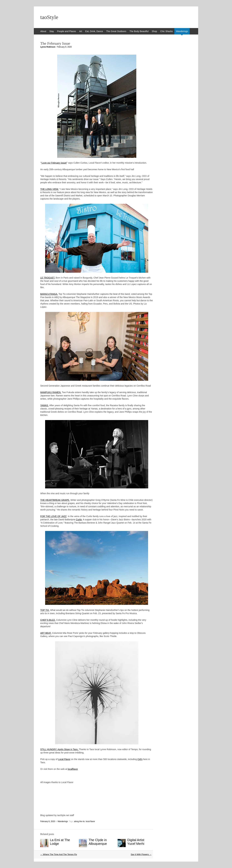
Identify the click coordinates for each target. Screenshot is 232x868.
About (43, 31)
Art (81, 31)
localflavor (73, 769)
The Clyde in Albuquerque (98, 842)
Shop (154, 31)
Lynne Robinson (48, 47)
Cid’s (140, 759)
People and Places (67, 31)
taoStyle (49, 17)
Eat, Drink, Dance (94, 31)
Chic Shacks (167, 31)
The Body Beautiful (139, 31)
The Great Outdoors (116, 31)
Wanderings (182, 31)
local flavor (90, 821)
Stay (52, 31)
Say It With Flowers (141, 854)
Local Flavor (64, 759)
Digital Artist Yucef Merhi (136, 842)
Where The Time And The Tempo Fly (59, 854)
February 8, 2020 (64, 47)
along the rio (79, 821)
